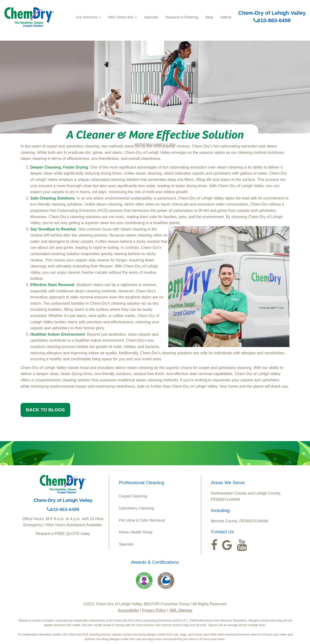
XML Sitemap (181, 610)
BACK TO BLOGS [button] (45, 410)
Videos (226, 17)
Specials (151, 17)
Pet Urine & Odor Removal (142, 520)
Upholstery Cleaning (136, 508)
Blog (209, 17)
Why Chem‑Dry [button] (122, 17)
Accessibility (128, 610)
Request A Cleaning (182, 17)
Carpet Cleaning (133, 496)
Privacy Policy (154, 610)
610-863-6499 (272, 20)
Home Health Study (136, 532)
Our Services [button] (88, 17)
